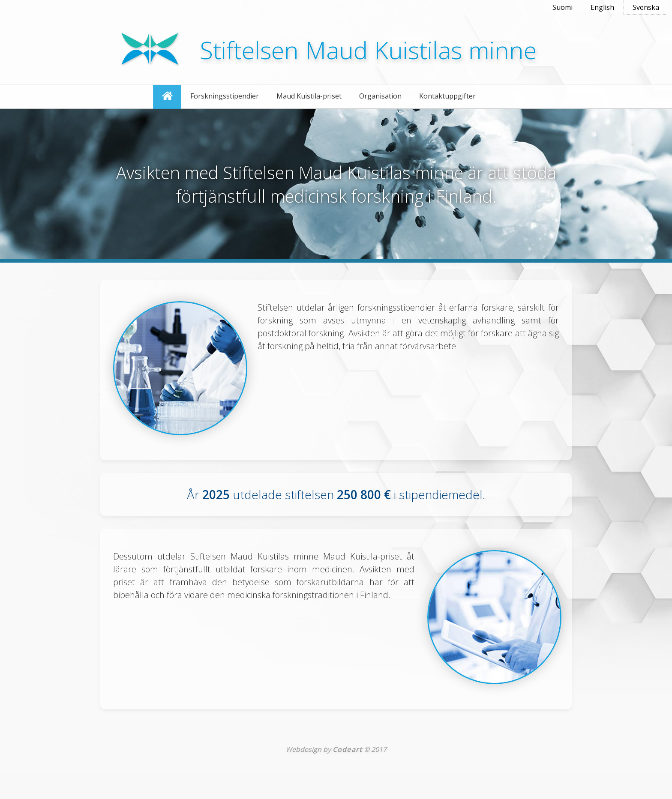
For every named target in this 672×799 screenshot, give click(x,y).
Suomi (562, 7)
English (602, 7)
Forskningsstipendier (225, 96)
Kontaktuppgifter (447, 96)
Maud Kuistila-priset (309, 96)
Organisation (380, 96)
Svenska (646, 7)
